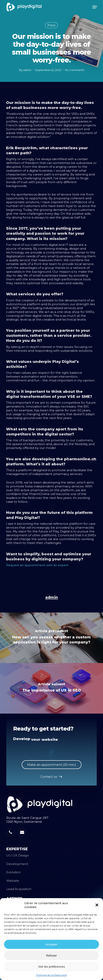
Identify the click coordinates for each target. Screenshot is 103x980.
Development (17, 864)
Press (51, 25)
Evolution (13, 872)
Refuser (52, 955)
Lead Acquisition (19, 889)
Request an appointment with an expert (37, 565)
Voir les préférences (52, 967)
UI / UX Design (18, 855)
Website (13, 881)
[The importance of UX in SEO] (51, 688)
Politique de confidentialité (52, 975)
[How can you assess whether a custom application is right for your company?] (51, 638)
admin (27, 70)
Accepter (51, 944)
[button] (97, 905)
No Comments (75, 70)
